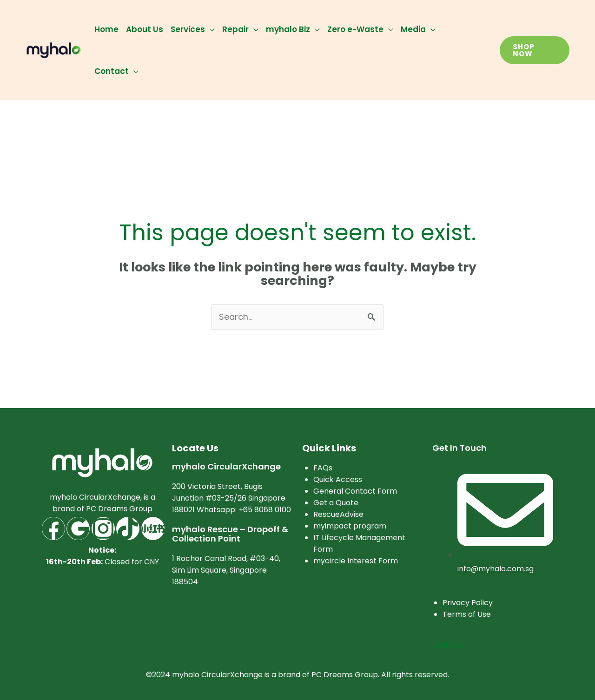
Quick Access (338, 479)
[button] (535, 50)
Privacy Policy (468, 603)
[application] (210, 29)
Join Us (448, 645)
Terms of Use (467, 615)
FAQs (323, 468)
